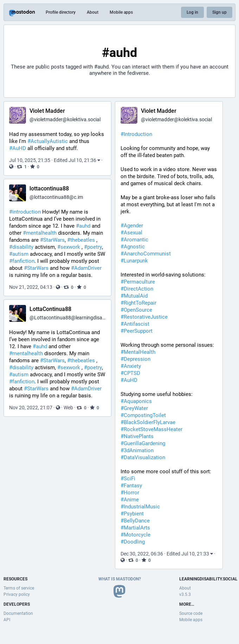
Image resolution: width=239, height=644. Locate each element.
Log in (192, 12)
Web (68, 408)
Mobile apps (121, 12)
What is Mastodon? (120, 579)
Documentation (18, 613)
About (93, 12)
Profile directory (61, 12)
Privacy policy (17, 594)
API (7, 620)
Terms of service (19, 588)
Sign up (219, 12)
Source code (191, 613)
